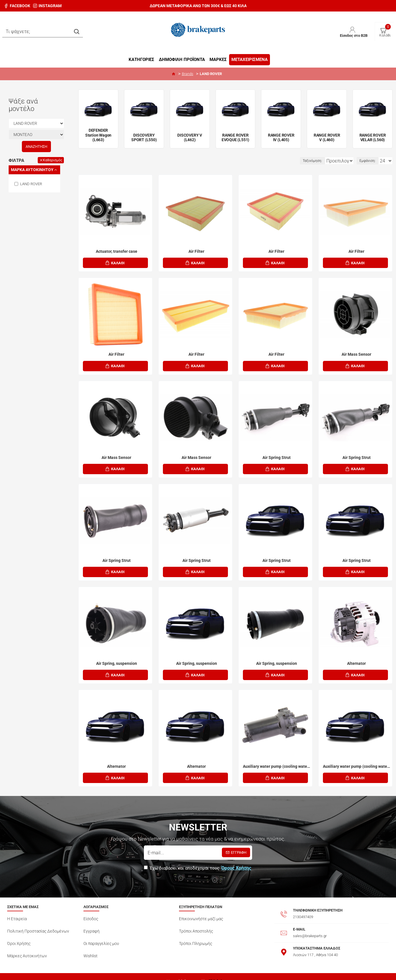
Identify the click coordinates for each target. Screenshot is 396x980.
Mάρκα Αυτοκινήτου (32, 170)
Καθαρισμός (53, 160)
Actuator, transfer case (117, 251)
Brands (188, 74)
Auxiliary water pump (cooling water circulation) (277, 761)
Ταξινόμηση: (295, 161)
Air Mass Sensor (356, 353)
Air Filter (196, 251)
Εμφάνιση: (369, 161)
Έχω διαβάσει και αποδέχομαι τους (198, 861)
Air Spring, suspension (117, 659)
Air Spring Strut (277, 455)
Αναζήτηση (36, 147)
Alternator (356, 659)
